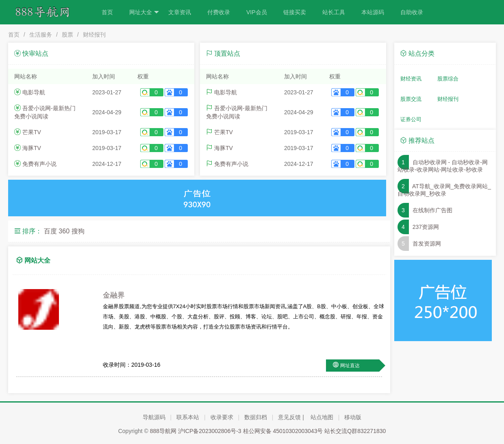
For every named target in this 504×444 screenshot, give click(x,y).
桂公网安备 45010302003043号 (283, 431)
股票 (67, 35)
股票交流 (411, 99)
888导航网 (163, 431)
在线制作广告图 (432, 210)
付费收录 (219, 12)
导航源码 (154, 417)
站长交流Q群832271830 (355, 431)
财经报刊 (94, 35)
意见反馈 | (291, 417)
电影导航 (34, 92)
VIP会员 (257, 12)
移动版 (353, 417)
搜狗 (78, 231)
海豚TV (32, 148)
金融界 (114, 295)
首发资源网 (427, 244)
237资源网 (426, 227)
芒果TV (32, 132)
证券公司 (411, 119)
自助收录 (412, 12)
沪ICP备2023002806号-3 (210, 431)
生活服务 (41, 35)
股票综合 (448, 79)
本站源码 (373, 12)
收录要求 (222, 417)
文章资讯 (180, 12)
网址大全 (144, 12)
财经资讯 (411, 79)
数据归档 (256, 417)
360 (64, 231)
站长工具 (334, 12)
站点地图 (322, 417)
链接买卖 (295, 12)
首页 (107, 12)
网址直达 (350, 366)
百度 (50, 231)
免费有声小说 (39, 164)
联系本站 (188, 417)
